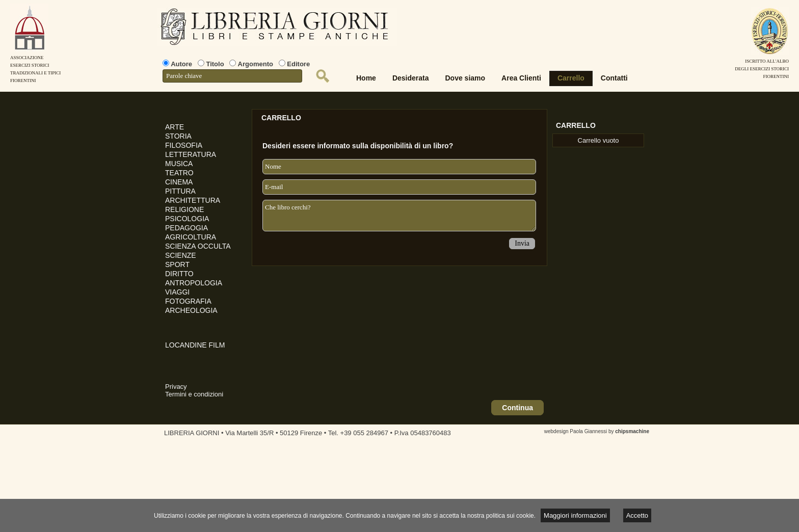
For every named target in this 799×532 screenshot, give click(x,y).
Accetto (637, 515)
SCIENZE (181, 255)
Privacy (176, 387)
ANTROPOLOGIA (194, 283)
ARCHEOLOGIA (191, 310)
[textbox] (232, 76)
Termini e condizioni (194, 394)
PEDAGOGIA (187, 228)
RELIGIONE (184, 209)
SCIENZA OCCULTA (198, 246)
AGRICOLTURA (191, 237)
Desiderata (411, 78)
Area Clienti (521, 78)
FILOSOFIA (184, 145)
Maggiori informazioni (575, 515)
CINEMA (179, 182)
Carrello (571, 78)
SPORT (177, 264)
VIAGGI (177, 292)
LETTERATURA (191, 154)
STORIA (178, 136)
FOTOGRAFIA (188, 301)
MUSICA (179, 164)
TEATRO (179, 173)
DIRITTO (179, 274)
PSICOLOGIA (187, 219)
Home (366, 78)
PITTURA (180, 191)
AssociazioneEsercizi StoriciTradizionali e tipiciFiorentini (35, 65)
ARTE (175, 127)
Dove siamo (465, 78)
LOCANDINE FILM (195, 345)
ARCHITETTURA (193, 200)
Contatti (614, 78)
